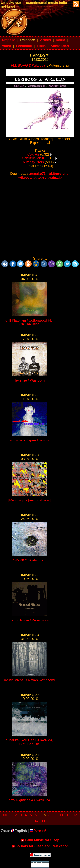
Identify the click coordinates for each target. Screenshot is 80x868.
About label (60, 46)
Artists (46, 40)
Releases (28, 40)
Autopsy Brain (33, 162)
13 (75, 815)
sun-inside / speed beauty (29, 440)
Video (7, 46)
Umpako (9, 40)
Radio (60, 40)
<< (5, 815)
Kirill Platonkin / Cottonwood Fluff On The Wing (29, 322)
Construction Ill (33, 158)
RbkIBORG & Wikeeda (28, 65)
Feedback (24, 46)
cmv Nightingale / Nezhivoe (29, 800)
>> (43, 821)
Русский (38, 831)
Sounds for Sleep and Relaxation (40, 846)
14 (36, 821)
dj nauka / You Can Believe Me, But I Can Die (29, 742)
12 (68, 815)
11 (61, 815)
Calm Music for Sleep (40, 840)
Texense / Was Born (30, 380)
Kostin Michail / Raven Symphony (29, 680)
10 (55, 815)
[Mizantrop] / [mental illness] (29, 500)
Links (41, 46)
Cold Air (33, 154)
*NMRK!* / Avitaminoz (29, 560)
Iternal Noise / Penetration (30, 620)
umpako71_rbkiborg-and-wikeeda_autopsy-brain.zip (44, 176)
